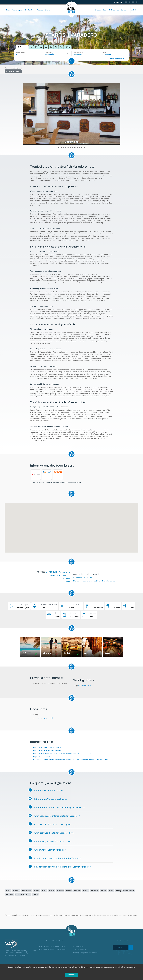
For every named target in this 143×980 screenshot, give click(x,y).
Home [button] (8, 11)
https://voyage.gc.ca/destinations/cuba (49, 747)
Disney (48, 10)
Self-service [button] (114, 11)
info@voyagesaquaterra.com (85, 953)
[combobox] (28, 54)
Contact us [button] (125, 11)
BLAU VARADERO (85, 686)
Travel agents (18, 11)
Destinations (30, 11)
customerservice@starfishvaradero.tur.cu (99, 581)
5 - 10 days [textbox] (107, 54)
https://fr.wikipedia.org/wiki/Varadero (48, 750)
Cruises (40, 11)
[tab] (22, 47)
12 (84, 148)
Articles (134, 10)
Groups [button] (98, 11)
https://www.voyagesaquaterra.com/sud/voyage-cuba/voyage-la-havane (62, 753)
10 (80, 148)
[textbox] (50, 54)
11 (82, 148)
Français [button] (118, 2)
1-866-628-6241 (80, 950)
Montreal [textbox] (20, 54)
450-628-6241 (79, 946)
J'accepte (71, 975)
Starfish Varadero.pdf (44, 718)
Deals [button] (105, 11)
